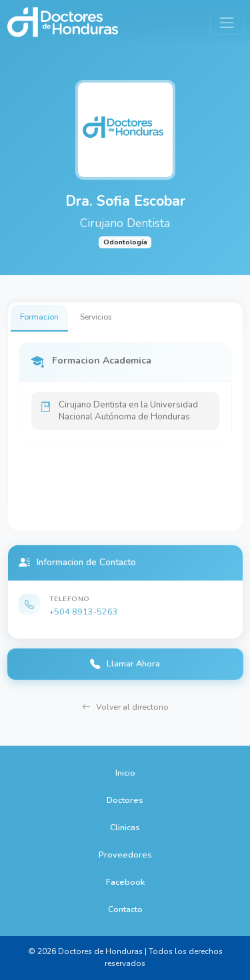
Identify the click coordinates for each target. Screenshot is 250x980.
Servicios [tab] (96, 317)
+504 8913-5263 (84, 612)
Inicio (125, 773)
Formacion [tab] (39, 317)
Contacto (125, 909)
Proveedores (125, 855)
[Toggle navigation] (226, 22)
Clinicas (125, 827)
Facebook (125, 882)
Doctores (125, 800)
